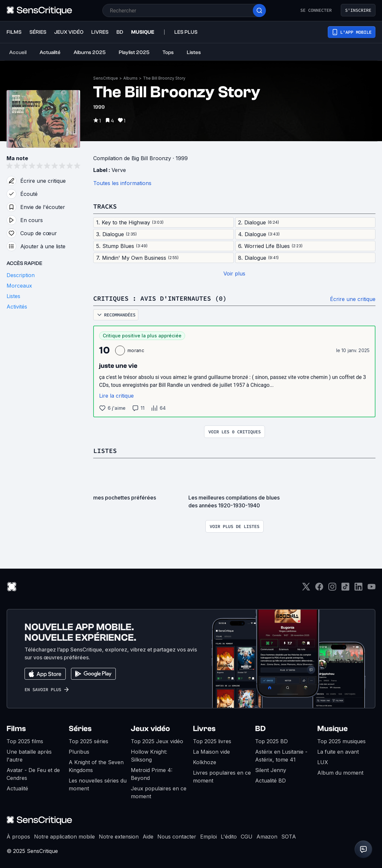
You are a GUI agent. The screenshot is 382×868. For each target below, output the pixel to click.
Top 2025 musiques (341, 741)
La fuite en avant (338, 752)
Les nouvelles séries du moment (98, 784)
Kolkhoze (205, 762)
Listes (105, 451)
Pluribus (79, 752)
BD (260, 729)
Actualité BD (270, 781)
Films (16, 729)
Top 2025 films (25, 741)
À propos (18, 837)
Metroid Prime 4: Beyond (152, 774)
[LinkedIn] (358, 589)
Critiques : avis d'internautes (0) (160, 298)
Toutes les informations (122, 183)
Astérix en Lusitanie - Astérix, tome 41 (281, 756)
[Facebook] (319, 589)
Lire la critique (116, 396)
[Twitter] (306, 589)
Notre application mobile (64, 837)
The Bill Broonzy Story (164, 78)
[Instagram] (332, 589)
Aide (148, 837)
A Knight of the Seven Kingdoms (96, 766)
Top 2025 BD (271, 741)
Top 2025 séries (88, 741)
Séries (80, 729)
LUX (323, 762)
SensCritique (106, 78)
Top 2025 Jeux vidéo (157, 741)
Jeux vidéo (150, 729)
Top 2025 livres (212, 741)
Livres (204, 729)
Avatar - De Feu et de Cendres (33, 774)
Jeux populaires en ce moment (159, 792)
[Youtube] (372, 589)
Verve (119, 170)
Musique (332, 729)
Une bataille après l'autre (29, 756)
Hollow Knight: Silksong (149, 756)
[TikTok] (345, 589)
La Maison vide (211, 752)
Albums (130, 78)
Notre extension (119, 837)
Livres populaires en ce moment (222, 777)
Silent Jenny (271, 770)
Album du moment (340, 773)
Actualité (17, 788)
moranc (136, 350)
